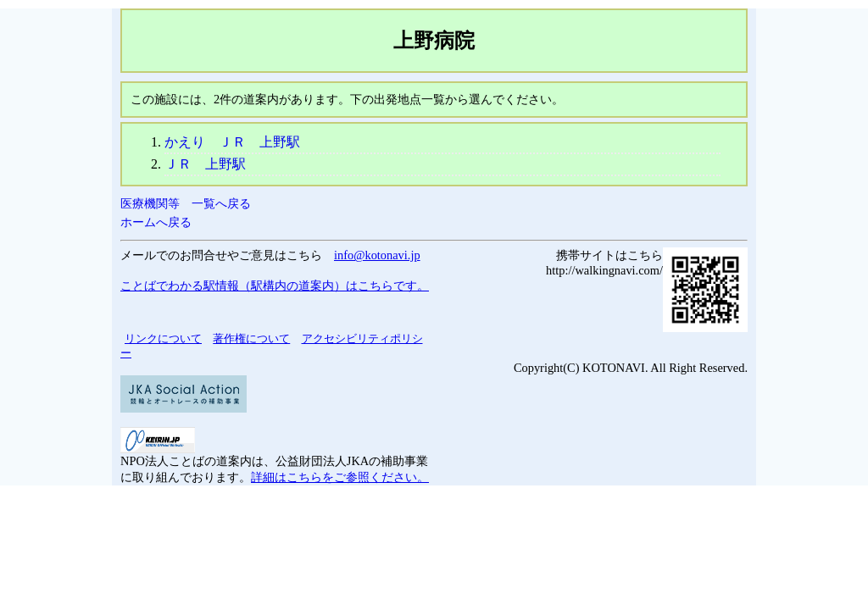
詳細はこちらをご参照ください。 (340, 477)
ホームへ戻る (156, 222)
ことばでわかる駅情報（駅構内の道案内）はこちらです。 (275, 286)
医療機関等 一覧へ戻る (186, 203)
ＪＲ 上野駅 (205, 164)
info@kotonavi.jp (377, 255)
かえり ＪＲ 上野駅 (232, 142)
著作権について (251, 338)
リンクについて (163, 338)
